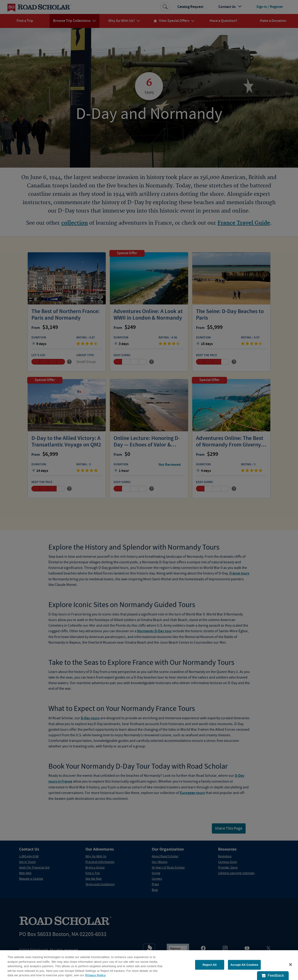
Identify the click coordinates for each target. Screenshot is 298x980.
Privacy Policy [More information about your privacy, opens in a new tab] (95, 975)
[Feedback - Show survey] (273, 976)
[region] (149, 965)
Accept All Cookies (244, 965)
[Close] (291, 965)
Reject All (210, 965)
